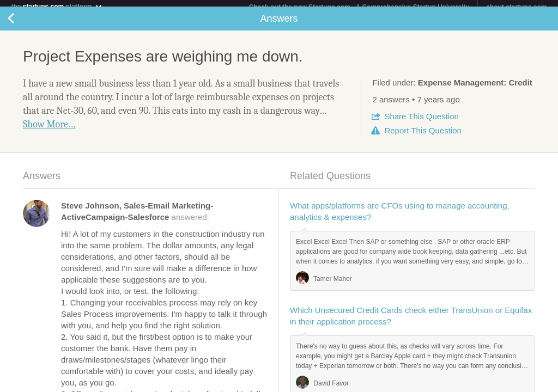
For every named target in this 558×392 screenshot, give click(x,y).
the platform (57, 6)
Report (423, 137)
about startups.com (516, 7)
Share (421, 123)
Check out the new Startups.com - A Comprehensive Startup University (359, 7)
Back (22, 25)
